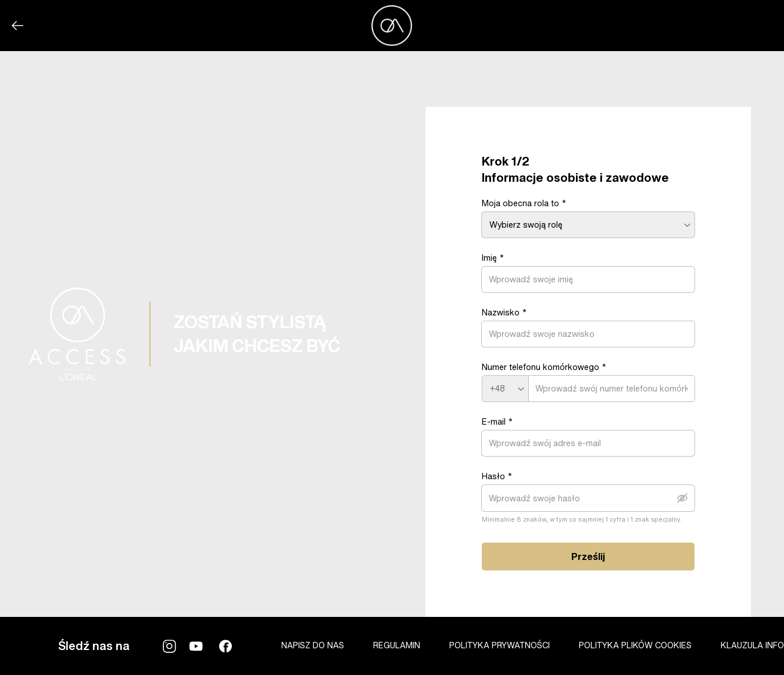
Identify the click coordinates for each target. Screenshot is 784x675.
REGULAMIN (397, 645)
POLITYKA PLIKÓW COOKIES (635, 645)
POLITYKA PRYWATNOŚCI (500, 645)
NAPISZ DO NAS (313, 645)
